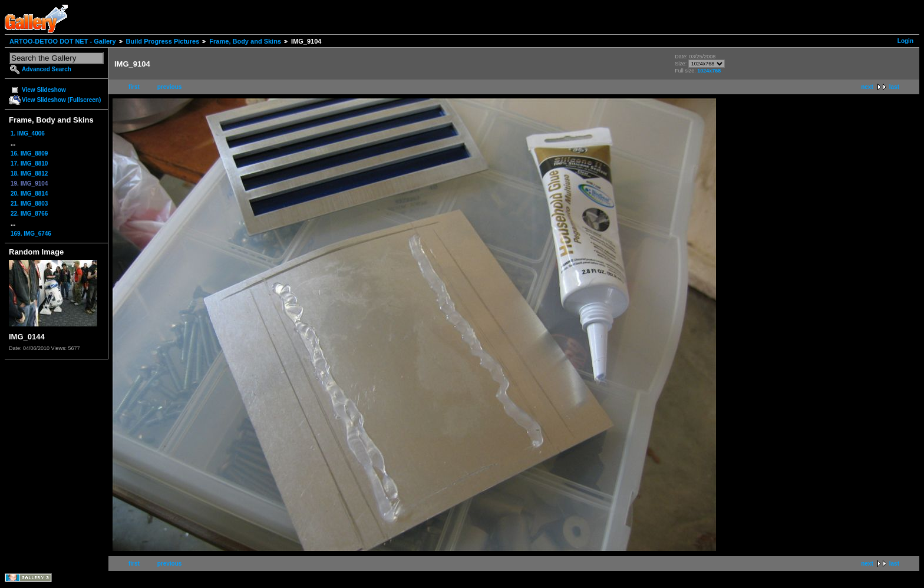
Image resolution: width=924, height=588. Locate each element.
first (134, 87)
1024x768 (709, 71)
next (867, 87)
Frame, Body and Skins (245, 41)
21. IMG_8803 (29, 204)
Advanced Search (47, 69)
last (894, 87)
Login (905, 41)
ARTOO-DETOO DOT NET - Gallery (63, 41)
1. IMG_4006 (28, 133)
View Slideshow (44, 90)
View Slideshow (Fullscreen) (61, 100)
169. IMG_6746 (31, 234)
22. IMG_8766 (29, 214)
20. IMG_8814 (29, 194)
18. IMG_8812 (29, 174)
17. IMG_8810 (29, 163)
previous (170, 87)
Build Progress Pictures (163, 41)
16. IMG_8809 (29, 153)
